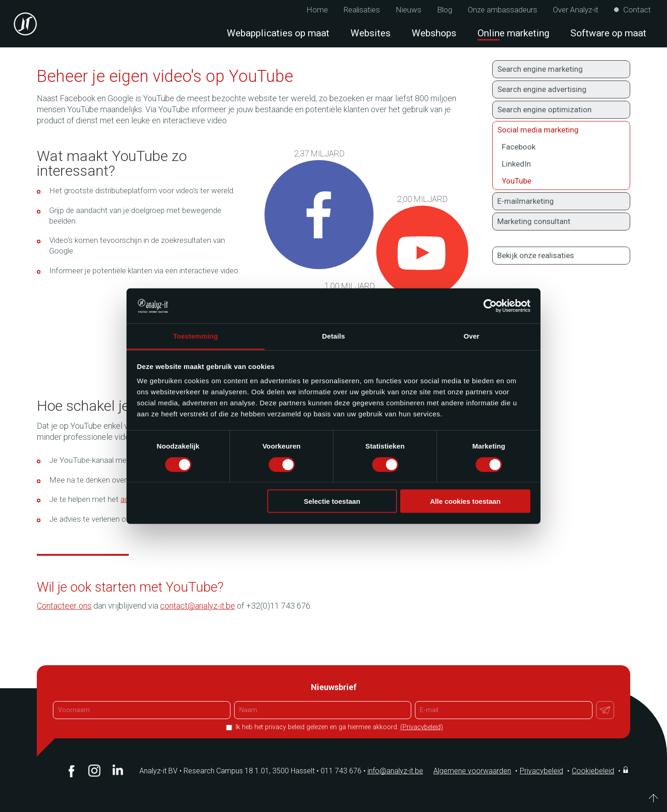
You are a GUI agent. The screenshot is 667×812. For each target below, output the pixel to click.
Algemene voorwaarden (472, 771)
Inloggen (627, 770)
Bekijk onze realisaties (536, 255)
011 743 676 (344, 771)
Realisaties (362, 10)
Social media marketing (561, 130)
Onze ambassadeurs (503, 10)
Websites (371, 33)
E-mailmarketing (526, 201)
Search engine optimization (544, 109)
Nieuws (408, 10)
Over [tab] (472, 336)
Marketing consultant (534, 221)
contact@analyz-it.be (198, 606)
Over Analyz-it (576, 10)
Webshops (434, 33)
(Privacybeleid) (422, 727)
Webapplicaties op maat (278, 33)
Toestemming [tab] (195, 336)
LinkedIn (516, 164)
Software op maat (608, 33)
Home (317, 10)
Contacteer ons (64, 606)
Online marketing (513, 33)
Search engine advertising (542, 89)
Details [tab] (333, 336)
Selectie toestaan (332, 501)
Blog (445, 10)
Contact (637, 10)
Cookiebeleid (593, 771)
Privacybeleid (541, 771)
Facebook (519, 147)
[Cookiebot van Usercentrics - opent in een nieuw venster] (490, 306)
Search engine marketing (540, 69)
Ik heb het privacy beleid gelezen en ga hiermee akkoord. (338, 727)
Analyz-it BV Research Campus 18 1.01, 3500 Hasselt (227, 771)
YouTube (517, 181)
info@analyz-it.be (395, 771)
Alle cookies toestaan (465, 501)
